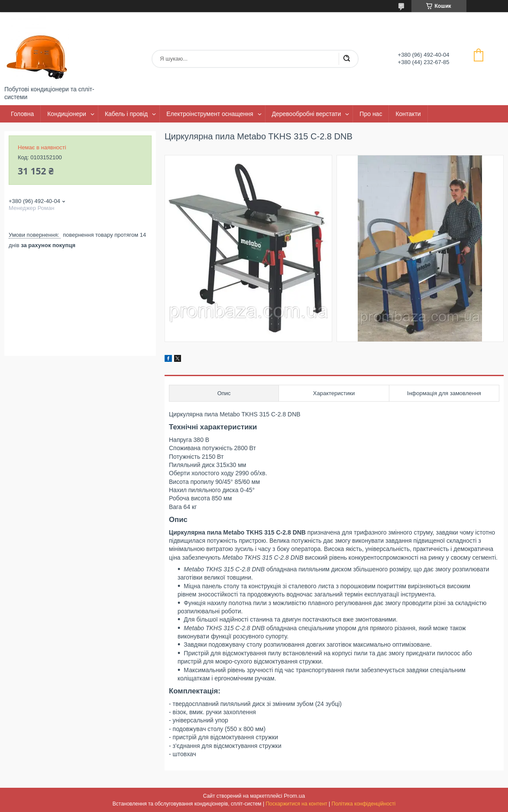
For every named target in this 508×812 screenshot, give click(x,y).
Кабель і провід (126, 114)
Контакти (408, 114)
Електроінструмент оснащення (210, 114)
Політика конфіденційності (364, 804)
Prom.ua (294, 796)
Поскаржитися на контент (296, 804)
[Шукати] (346, 59)
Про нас (371, 114)
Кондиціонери (67, 114)
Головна (22, 114)
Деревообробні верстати (307, 114)
